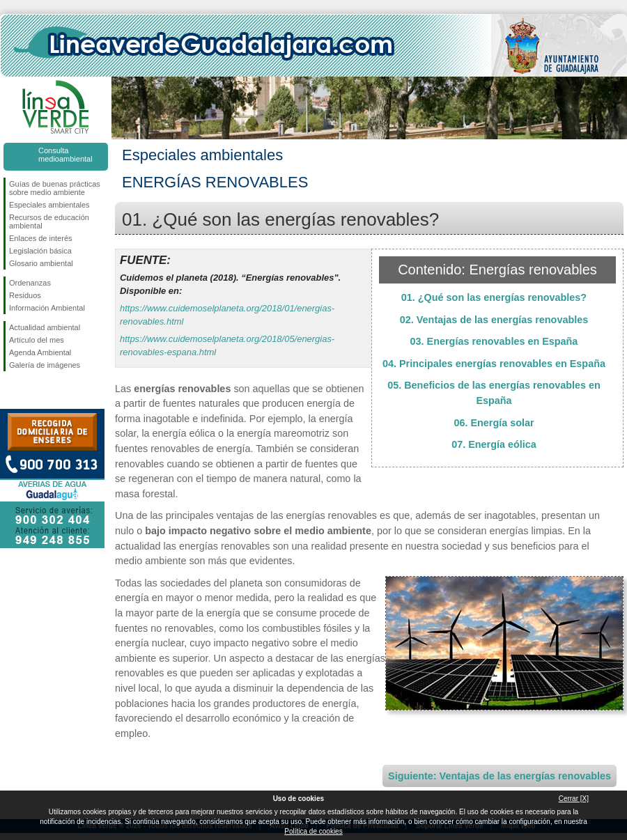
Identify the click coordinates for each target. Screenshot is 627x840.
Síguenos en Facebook (12, 394)
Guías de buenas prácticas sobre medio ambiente (55, 188)
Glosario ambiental (41, 263)
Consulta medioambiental (65, 155)
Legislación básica (40, 251)
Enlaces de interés (41, 238)
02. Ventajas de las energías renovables (494, 320)
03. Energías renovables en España (494, 341)
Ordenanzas (30, 283)
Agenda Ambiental (40, 352)
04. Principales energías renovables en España (494, 364)
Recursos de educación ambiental (49, 221)
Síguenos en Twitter (35, 394)
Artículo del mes (37, 340)
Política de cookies (313, 831)
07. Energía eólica (494, 444)
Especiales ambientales (49, 205)
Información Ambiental (47, 308)
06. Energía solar (494, 423)
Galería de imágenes (45, 365)
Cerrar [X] (574, 799)
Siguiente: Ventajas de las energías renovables (500, 776)
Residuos (25, 295)
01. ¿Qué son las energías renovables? (494, 297)
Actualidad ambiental (45, 327)
